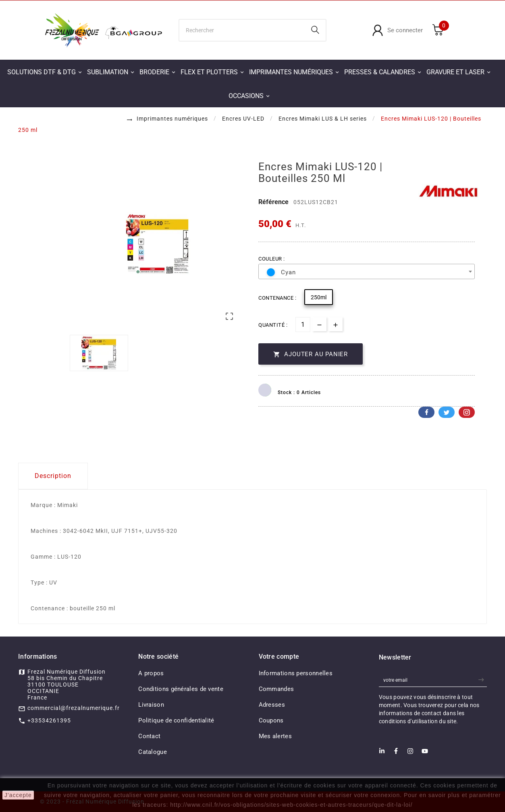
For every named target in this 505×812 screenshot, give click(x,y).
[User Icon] (397, 30)
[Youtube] (425, 754)
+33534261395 (49, 720)
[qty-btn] (336, 324)
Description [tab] (53, 476)
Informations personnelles (296, 673)
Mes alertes (275, 736)
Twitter (447, 412)
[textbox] (363, 272)
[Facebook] (396, 753)
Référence (274, 202)
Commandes (276, 689)
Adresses (272, 705)
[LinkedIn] (382, 753)
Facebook (426, 412)
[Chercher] (242, 30)
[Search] (315, 30)
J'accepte (18, 795)
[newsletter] (482, 680)
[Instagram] (410, 754)
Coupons (271, 720)
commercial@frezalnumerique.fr (74, 708)
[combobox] (367, 271)
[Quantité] (303, 325)
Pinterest (467, 412)
